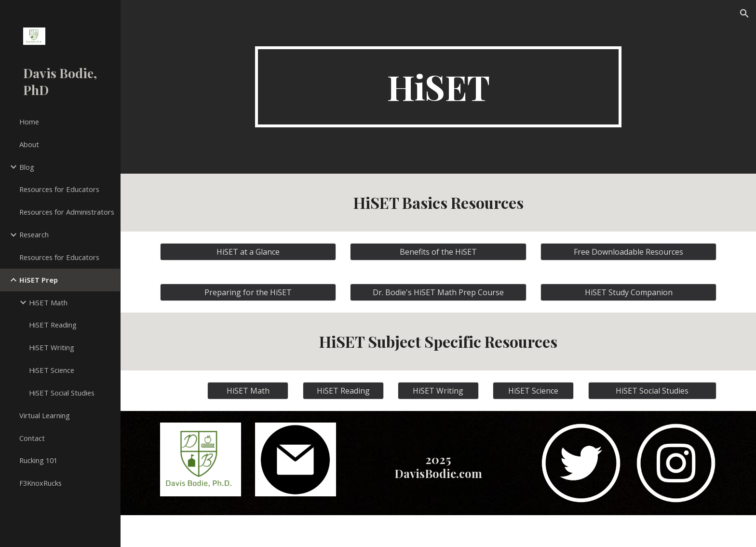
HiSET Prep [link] (39, 280)
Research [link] (34, 234)
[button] (744, 14)
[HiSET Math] (248, 391)
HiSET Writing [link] (52, 347)
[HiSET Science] (533, 391)
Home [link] (29, 122)
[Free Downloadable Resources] (628, 252)
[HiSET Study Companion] (628, 292)
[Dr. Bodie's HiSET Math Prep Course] (438, 292)
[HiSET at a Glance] (248, 252)
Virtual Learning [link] (45, 415)
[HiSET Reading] (343, 391)
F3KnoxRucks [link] (40, 483)
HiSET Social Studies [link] (62, 393)
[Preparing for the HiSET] (248, 292)
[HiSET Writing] (438, 391)
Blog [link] (27, 167)
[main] (438, 87)
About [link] (29, 144)
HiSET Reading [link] (53, 325)
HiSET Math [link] (48, 302)
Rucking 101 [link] (38, 460)
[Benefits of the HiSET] (438, 252)
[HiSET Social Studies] (652, 391)
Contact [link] (32, 438)
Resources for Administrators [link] (67, 212)
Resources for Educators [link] (59, 189)
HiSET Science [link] (52, 370)
